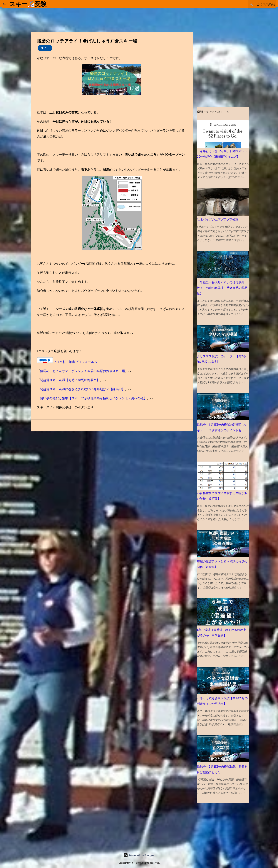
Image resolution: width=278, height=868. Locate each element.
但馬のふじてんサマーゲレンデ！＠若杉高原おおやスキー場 (82, 371)
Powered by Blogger (139, 855)
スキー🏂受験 (28, 4)
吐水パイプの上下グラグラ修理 (218, 219)
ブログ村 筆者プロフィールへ (75, 362)
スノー (45, 48)
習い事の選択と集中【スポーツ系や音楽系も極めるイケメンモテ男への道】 (93, 398)
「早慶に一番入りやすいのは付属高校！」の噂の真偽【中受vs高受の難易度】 (222, 288)
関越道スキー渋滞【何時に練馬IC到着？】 (70, 380)
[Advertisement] (28, 826)
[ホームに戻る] (4, 4)
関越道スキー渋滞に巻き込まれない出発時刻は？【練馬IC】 (82, 389)
